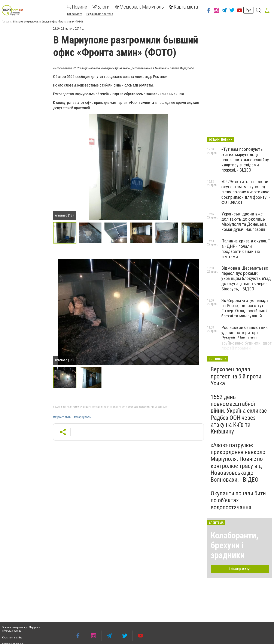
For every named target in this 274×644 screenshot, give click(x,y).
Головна (6, 22)
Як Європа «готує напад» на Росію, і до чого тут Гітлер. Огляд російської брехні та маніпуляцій (245, 308)
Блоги (101, 7)
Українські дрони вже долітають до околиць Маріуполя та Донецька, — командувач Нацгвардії (246, 222)
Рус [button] (248, 10)
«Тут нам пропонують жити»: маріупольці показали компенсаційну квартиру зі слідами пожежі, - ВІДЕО (245, 160)
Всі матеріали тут (240, 569)
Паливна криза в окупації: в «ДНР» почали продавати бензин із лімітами (246, 249)
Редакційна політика (100, 14)
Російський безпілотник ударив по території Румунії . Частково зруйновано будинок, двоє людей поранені (247, 338)
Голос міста (75, 14)
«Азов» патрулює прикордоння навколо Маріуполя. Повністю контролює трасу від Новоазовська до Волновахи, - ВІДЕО (238, 462)
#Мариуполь (82, 417)
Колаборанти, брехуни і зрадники (235, 545)
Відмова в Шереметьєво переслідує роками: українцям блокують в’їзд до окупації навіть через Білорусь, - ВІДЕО (246, 279)
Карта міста (183, 7)
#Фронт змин (62, 417)
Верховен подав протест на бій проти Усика (236, 376)
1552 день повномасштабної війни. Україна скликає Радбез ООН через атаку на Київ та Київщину (239, 414)
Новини (77, 7)
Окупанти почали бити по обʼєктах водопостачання (238, 500)
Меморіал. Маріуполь (139, 7)
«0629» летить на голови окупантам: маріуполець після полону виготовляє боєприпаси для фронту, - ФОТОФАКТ (246, 192)
